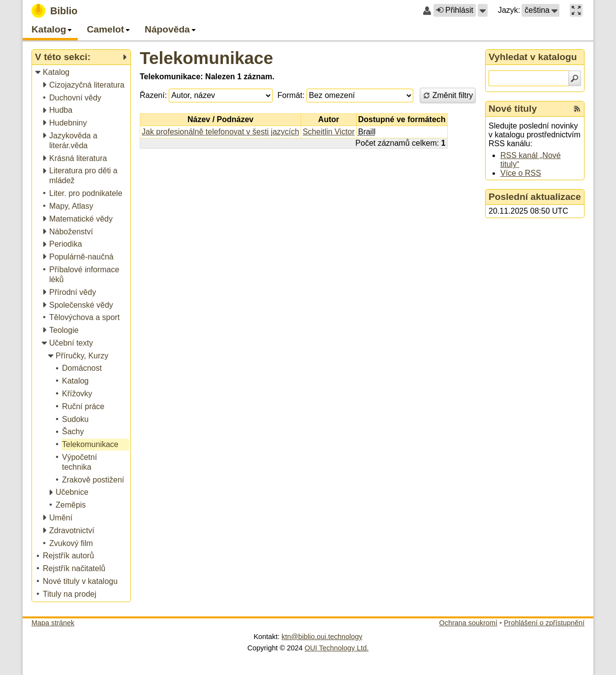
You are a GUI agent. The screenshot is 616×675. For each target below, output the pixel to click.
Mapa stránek (53, 623)
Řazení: (153, 95)
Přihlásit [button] (455, 10)
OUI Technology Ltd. (337, 648)
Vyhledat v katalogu (533, 57)
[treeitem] (82, 73)
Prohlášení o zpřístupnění (544, 623)
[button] (483, 10)
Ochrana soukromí (468, 623)
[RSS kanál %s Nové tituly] (577, 109)
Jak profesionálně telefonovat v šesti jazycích (220, 132)
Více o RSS (521, 173)
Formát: (291, 95)
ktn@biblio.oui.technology (322, 637)
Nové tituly (513, 109)
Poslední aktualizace (535, 197)
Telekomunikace (206, 58)
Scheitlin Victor (329, 132)
